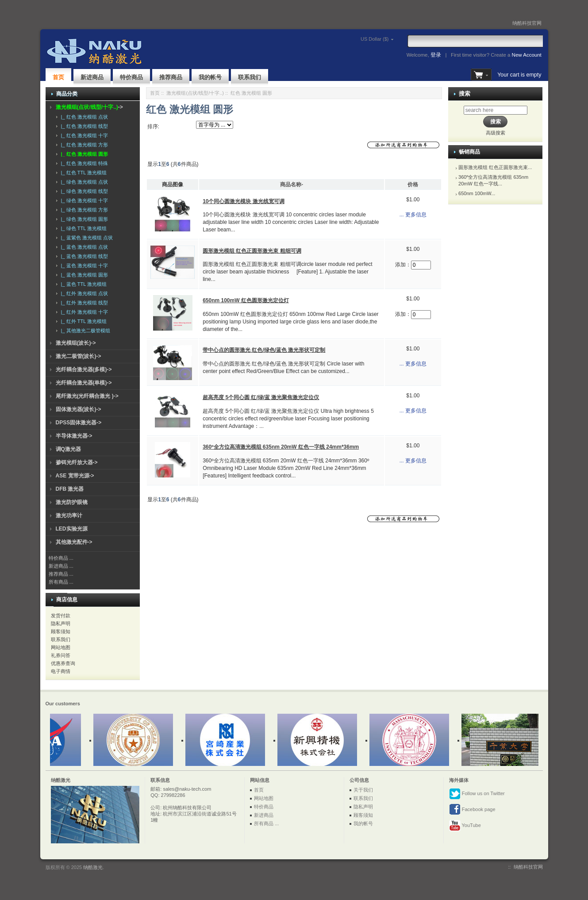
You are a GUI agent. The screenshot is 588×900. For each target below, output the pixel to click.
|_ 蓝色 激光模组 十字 (83, 265)
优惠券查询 (63, 663)
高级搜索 (496, 133)
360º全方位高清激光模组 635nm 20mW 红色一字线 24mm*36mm (281, 447)
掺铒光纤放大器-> (77, 462)
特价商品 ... (61, 558)
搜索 (465, 94)
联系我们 (250, 77)
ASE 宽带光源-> (75, 476)
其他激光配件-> (74, 542)
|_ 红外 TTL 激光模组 (83, 321)
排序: (153, 127)
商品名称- (292, 185)
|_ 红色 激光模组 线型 (83, 126)
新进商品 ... (61, 566)
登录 (436, 55)
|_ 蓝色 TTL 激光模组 (83, 284)
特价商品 (131, 77)
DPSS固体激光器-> (79, 423)
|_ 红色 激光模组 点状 (83, 117)
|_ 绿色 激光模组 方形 (83, 210)
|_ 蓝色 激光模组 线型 (83, 256)
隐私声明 (61, 623)
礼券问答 (61, 655)
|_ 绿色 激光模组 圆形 (83, 219)
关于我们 (363, 790)
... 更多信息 (413, 215)
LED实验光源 (72, 529)
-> (89, 107)
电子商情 (61, 671)
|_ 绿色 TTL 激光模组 (83, 228)
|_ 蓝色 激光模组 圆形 (83, 275)
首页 (58, 77)
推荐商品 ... (61, 574)
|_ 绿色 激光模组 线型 (83, 191)
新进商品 (92, 77)
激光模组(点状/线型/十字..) (195, 93)
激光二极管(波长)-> (79, 356)
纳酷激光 (93, 867)
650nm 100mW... (477, 193)
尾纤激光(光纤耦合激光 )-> (87, 396)
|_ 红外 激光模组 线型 (83, 303)
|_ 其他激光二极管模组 (84, 331)
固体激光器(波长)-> (79, 409)
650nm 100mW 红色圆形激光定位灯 (246, 300)
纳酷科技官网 (527, 23)
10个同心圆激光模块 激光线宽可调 (244, 201)
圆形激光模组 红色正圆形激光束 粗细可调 (252, 251)
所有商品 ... (61, 582)
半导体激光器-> (74, 436)
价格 (413, 185)
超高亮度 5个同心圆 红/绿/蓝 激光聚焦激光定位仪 (261, 397)
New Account (527, 55)
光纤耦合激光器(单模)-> (84, 383)
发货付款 (61, 615)
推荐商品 (171, 77)
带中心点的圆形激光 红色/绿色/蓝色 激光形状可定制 (264, 350)
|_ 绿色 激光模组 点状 (83, 182)
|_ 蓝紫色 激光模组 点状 (86, 238)
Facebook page (472, 810)
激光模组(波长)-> (76, 343)
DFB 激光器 (70, 489)
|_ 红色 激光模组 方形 (83, 145)
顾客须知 (61, 631)
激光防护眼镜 (72, 502)
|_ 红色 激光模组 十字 (83, 135)
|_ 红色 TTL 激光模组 (83, 173)
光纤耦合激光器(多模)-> (84, 369)
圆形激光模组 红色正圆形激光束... (495, 167)
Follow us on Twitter (477, 794)
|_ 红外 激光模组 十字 (83, 312)
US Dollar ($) (362, 39)
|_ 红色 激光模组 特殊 (83, 163)
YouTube (465, 826)
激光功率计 (69, 515)
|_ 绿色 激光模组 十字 (83, 200)
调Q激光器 (68, 449)
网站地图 (61, 647)
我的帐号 (210, 77)
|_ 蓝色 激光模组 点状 (83, 247)
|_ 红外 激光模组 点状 (83, 293)
